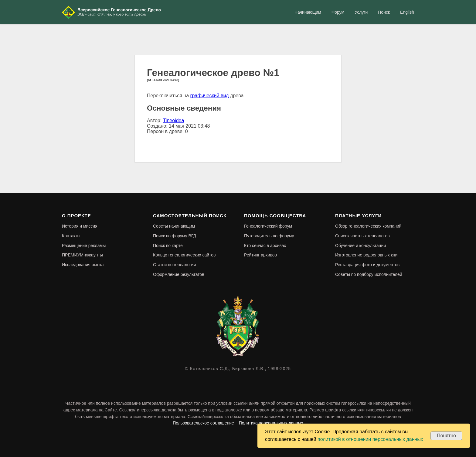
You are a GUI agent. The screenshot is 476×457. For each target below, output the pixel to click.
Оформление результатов (179, 274)
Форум (338, 12)
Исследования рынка (83, 265)
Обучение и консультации (360, 246)
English (407, 12)
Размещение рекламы (84, 246)
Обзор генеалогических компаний (368, 226)
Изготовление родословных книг (367, 255)
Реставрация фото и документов (367, 265)
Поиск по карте (168, 246)
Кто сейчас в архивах (265, 246)
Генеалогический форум (268, 226)
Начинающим (308, 12)
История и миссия (80, 226)
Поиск (384, 12)
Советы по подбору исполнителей (369, 274)
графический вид (210, 96)
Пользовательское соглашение (203, 423)
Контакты (71, 236)
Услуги (361, 12)
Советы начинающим (174, 226)
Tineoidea (174, 120)
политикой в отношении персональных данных (370, 439)
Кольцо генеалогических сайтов (184, 255)
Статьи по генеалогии (174, 265)
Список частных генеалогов (362, 236)
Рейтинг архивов (260, 255)
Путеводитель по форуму (269, 236)
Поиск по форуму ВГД (175, 236)
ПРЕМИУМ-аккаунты (82, 255)
